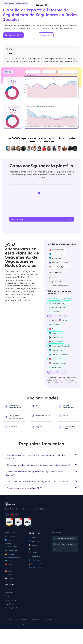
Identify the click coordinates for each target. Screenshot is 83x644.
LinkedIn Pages (55, 258)
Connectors (34, 533)
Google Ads (34, 541)
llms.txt (57, 620)
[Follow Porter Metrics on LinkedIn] (7, 514)
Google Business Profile (58, 263)
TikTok (65, 267)
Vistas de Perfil (55, 333)
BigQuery (10, 540)
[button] (41, 457)
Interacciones (55, 368)
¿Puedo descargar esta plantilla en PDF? (24, 488)
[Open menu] (46, 5)
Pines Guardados (56, 342)
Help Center (9, 604)
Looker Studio (11, 547)
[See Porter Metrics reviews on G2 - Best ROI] (18, 523)
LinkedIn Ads (34, 556)
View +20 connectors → (37, 568)
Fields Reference (11, 600)
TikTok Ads (34, 560)
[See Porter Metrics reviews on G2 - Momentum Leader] (9, 523)
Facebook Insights (57, 254)
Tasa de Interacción (57, 307)
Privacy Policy (24, 620)
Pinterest (53, 267)
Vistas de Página (56, 350)
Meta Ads (33, 538)
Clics (67, 299)
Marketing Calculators (13, 608)
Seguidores (54, 312)
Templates (9, 593)
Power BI (9, 554)
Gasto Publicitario (56, 303)
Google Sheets (12, 550)
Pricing (7, 589)
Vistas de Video (56, 338)
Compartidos (55, 325)
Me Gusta (64, 320)
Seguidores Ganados (58, 359)
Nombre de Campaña (58, 316)
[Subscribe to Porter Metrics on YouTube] (12, 514)
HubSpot (33, 553)
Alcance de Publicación (58, 355)
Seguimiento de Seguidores (58, 286)
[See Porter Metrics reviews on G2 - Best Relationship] (27, 523)
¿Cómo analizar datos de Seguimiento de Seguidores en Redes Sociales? (38, 465)
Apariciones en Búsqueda (59, 346)
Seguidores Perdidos (57, 363)
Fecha (52, 320)
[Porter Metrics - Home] (40, 5)
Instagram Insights (57, 250)
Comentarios (55, 329)
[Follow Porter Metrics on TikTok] (17, 514)
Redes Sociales (54, 278)
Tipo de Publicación (57, 372)
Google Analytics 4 (37, 564)
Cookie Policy (35, 620)
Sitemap (49, 620)
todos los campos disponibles (66, 382)
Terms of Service (11, 620)
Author (9, 49)
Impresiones (54, 299)
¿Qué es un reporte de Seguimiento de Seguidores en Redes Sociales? (37, 482)
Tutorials (8, 597)
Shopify (33, 549)
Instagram (34, 545)
